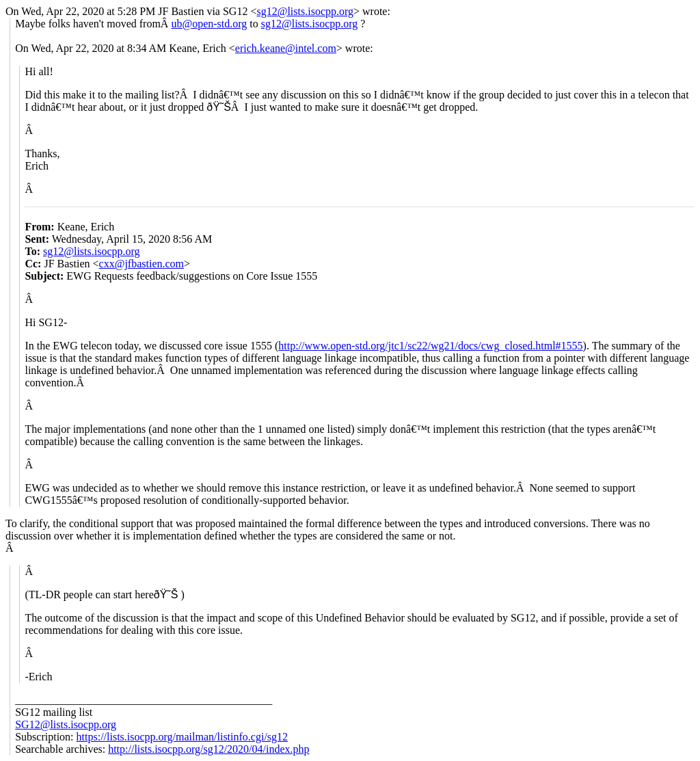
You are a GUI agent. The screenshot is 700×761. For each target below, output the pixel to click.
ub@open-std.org (209, 24)
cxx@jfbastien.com (142, 264)
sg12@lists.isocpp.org (305, 11)
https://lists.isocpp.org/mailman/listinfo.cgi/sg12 (182, 737)
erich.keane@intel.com (286, 48)
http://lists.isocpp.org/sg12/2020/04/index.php (208, 749)
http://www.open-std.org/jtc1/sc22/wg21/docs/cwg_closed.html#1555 (430, 346)
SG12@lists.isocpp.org (66, 724)
